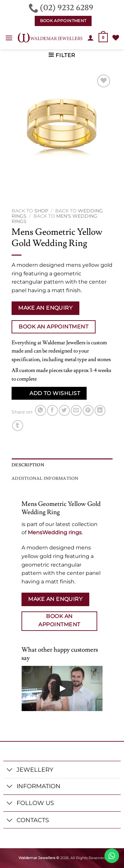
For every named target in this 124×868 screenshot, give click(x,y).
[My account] (91, 38)
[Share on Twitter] (64, 410)
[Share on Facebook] (52, 410)
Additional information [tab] (45, 479)
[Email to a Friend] (76, 410)
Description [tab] (28, 465)
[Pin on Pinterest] (88, 410)
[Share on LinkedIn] (100, 410)
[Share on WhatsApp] (41, 410)
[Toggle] (10, 770)
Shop (41, 211)
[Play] (62, 689)
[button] (9, 38)
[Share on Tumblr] (18, 426)
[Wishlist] (116, 38)
